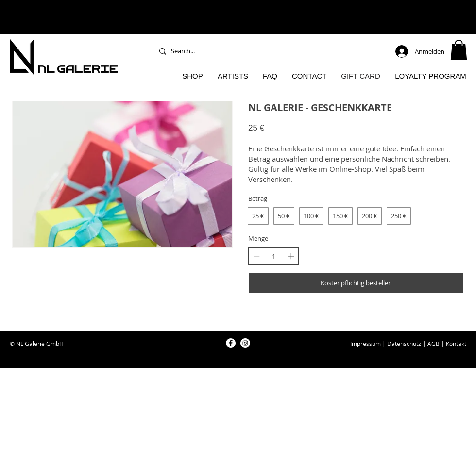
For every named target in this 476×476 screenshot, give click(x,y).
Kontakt (456, 344)
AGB (433, 344)
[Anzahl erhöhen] (291, 256)
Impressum (365, 344)
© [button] (12, 344)
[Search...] (227, 51)
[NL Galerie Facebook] (231, 343)
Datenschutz (404, 344)
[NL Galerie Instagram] (245, 343)
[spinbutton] (274, 256)
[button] (459, 50)
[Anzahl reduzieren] (256, 256)
